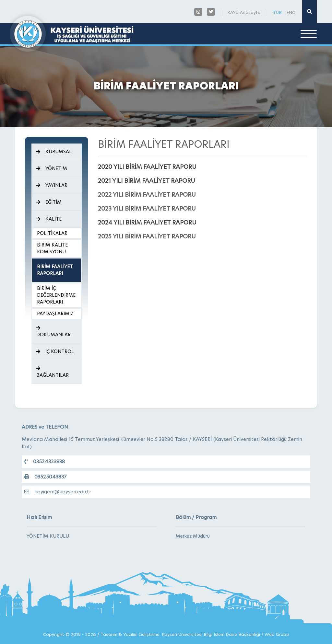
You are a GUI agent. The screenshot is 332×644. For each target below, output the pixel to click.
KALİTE (49, 219)
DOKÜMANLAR (53, 332)
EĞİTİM (49, 202)
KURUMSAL (54, 152)
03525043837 (45, 477)
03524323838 (45, 461)
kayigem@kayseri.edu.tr (58, 492)
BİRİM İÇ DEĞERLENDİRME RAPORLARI (56, 295)
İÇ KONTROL (55, 351)
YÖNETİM (52, 168)
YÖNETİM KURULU (48, 536)
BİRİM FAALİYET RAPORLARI (55, 270)
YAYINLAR (52, 185)
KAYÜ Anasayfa (244, 12)
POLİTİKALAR (52, 233)
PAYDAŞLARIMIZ (55, 314)
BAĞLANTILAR (53, 372)
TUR (277, 12)
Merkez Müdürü (193, 536)
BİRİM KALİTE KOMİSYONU (52, 248)
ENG (291, 12)
